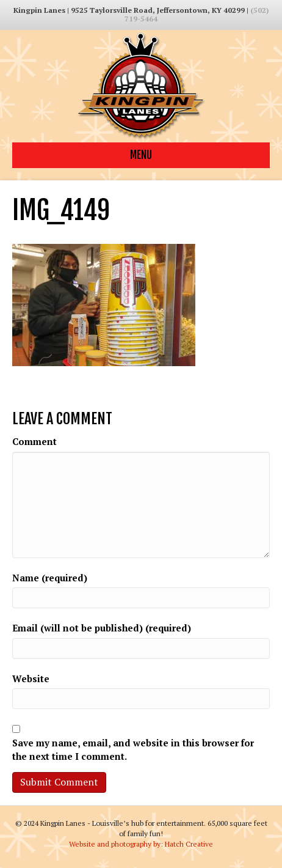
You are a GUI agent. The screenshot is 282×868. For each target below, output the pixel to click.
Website (31, 679)
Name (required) (50, 578)
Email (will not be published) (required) (102, 628)
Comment (34, 441)
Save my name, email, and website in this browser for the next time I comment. (133, 749)
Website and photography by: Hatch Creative (141, 844)
